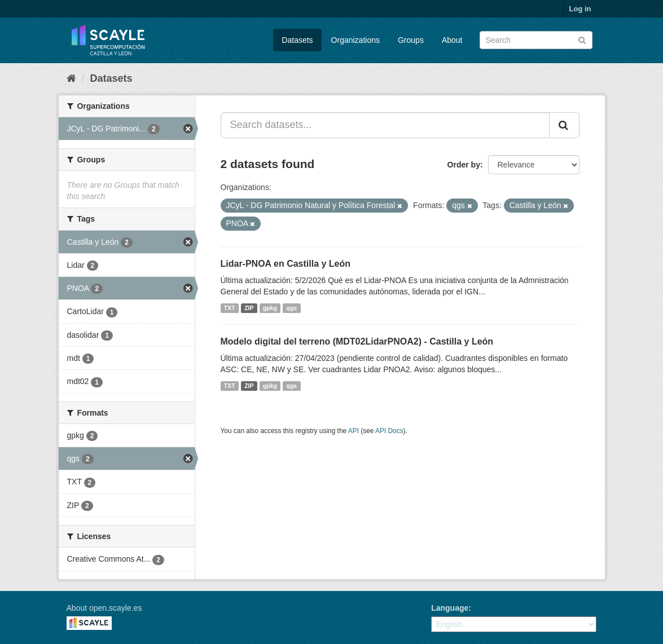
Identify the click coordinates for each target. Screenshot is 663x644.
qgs (292, 308)
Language (450, 608)
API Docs (389, 431)
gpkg (270, 308)
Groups (411, 40)
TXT (230, 308)
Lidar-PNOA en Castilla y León (286, 264)
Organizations (355, 40)
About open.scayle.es (104, 608)
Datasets (297, 40)
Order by (464, 165)
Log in (580, 9)
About (452, 40)
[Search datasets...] (385, 125)
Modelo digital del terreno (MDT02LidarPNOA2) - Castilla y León (357, 341)
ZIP (249, 308)
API (354, 431)
